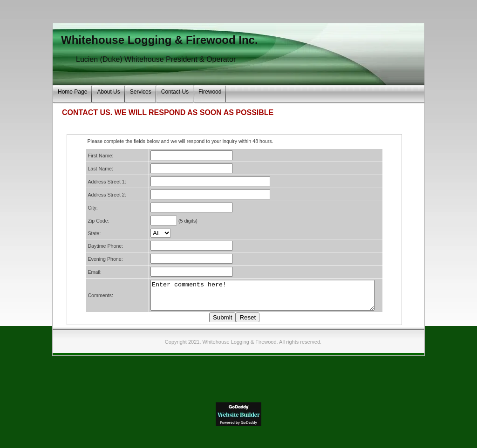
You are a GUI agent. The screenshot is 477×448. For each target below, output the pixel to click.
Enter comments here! (260, 298)
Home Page (72, 92)
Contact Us (175, 92)
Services (141, 92)
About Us (108, 92)
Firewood (210, 92)
